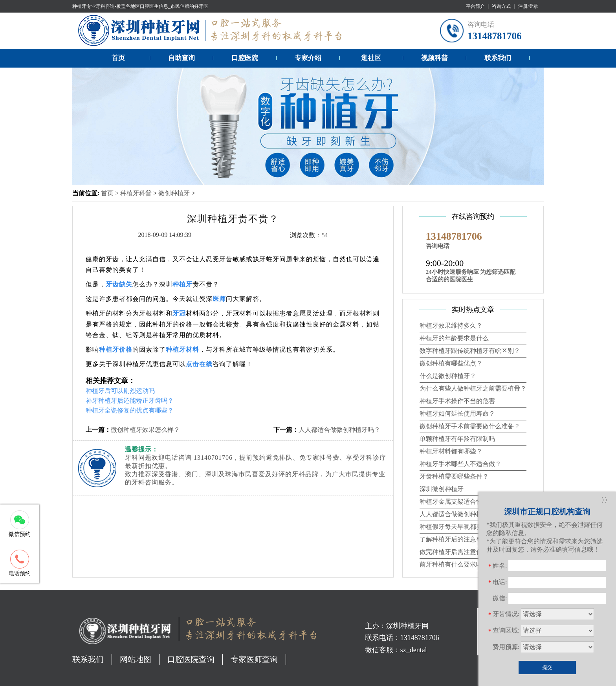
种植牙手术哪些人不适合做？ (460, 464)
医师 (219, 299)
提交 (547, 667)
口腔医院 (245, 58)
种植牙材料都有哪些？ (451, 451)
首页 (118, 58)
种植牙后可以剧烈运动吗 (120, 391)
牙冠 (179, 313)
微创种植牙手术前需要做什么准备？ (470, 426)
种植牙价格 (116, 349)
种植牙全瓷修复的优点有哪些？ (130, 410)
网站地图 (136, 659)
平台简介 (475, 6)
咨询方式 (501, 6)
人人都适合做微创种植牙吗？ (339, 430)
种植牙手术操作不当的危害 (457, 401)
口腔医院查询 (191, 659)
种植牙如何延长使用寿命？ (457, 414)
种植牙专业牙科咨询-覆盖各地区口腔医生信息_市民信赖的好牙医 (140, 6)
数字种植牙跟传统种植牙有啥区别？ (470, 351)
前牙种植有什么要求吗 (451, 564)
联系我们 (498, 58)
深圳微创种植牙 (442, 489)
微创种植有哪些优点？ (451, 363)
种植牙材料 (182, 349)
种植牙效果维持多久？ (451, 326)
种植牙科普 (136, 193)
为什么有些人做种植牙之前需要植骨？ (473, 388)
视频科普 (434, 58)
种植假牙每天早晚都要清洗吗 (460, 527)
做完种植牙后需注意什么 (454, 552)
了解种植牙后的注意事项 (454, 539)
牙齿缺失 (119, 284)
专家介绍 (308, 58)
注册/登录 (528, 6)
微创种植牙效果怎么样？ (145, 430)
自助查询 (181, 58)
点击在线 (199, 364)
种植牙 (182, 284)
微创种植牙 (174, 193)
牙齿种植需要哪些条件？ (454, 476)
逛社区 (371, 58)
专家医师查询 (254, 659)
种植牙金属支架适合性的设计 (460, 502)
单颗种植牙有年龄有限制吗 (457, 439)
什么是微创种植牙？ (448, 376)
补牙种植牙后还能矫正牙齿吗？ (130, 401)
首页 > (111, 193)
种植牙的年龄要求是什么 (454, 338)
